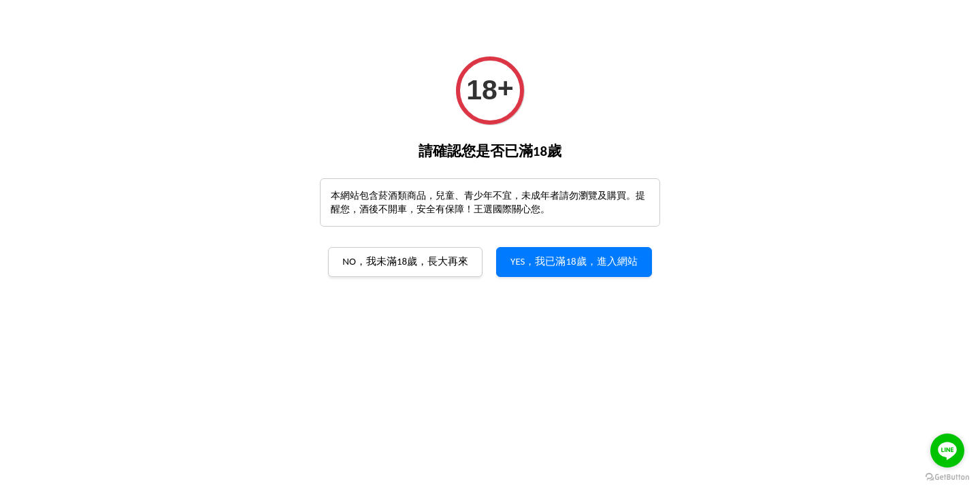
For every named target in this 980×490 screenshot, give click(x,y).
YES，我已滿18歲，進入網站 (574, 261)
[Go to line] (947, 451)
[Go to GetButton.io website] (947, 476)
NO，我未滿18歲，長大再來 (405, 261)
